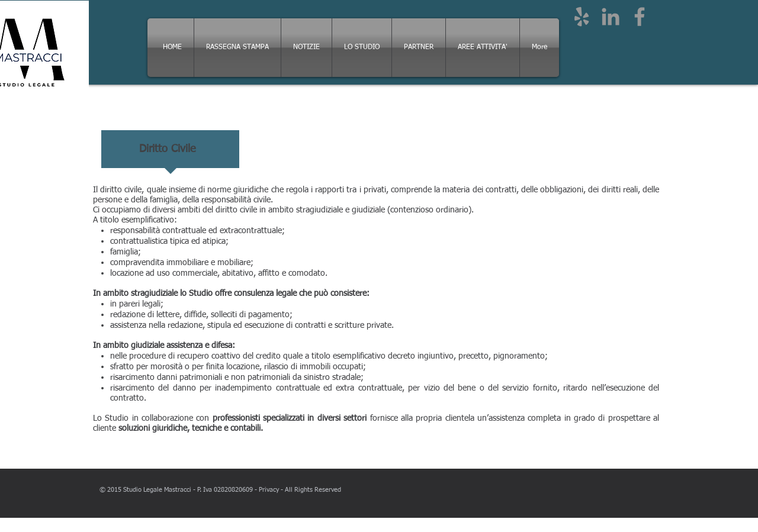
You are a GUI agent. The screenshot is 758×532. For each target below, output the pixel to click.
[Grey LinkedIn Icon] (611, 17)
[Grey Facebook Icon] (640, 17)
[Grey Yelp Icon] (582, 17)
